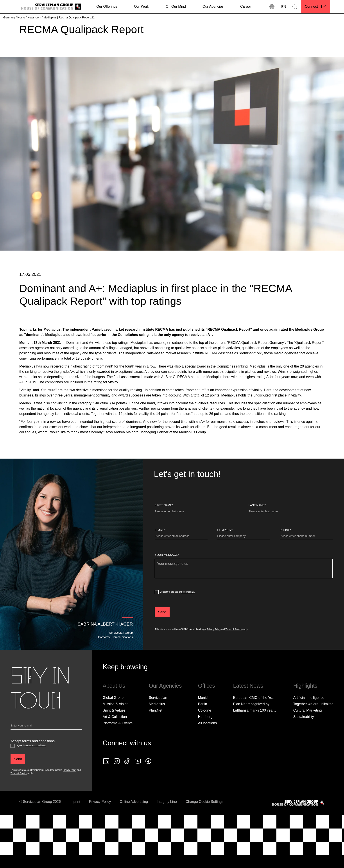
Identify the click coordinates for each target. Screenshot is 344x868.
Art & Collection (115, 731)
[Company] (244, 551)
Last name (257, 520)
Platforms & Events (118, 738)
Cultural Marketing (308, 725)
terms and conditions (36, 760)
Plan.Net (155, 725)
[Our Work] (142, 7)
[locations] (272, 7)
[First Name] (197, 527)
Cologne (205, 725)
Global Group (113, 712)
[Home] (21, 17)
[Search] (295, 7)
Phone (285, 544)
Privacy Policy (214, 644)
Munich (204, 712)
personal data (188, 606)
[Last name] (291, 527)
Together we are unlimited (313, 718)
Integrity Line (167, 816)
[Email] (46, 741)
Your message (167, 569)
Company (225, 544)
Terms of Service (234, 644)
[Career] (246, 7)
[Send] (162, 627)
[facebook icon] (148, 776)
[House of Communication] (298, 817)
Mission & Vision (116, 718)
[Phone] (306, 551)
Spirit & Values (114, 725)
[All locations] (207, 738)
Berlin (203, 718)
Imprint (75, 816)
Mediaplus (157, 718)
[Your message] (244, 583)
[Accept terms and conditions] (13, 760)
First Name (164, 520)
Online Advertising (134, 816)
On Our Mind (176, 6)
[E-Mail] (181, 551)
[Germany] (10, 17)
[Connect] (315, 7)
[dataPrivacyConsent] (157, 607)
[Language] (283, 7)
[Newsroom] (35, 17)
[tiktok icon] (127, 776)
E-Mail (160, 544)
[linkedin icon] (106, 776)
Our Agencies (213, 6)
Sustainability (304, 731)
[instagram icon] (117, 776)
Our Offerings (107, 6)
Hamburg (205, 731)
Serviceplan (158, 712)
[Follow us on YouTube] (138, 776)
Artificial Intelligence (309, 712)
